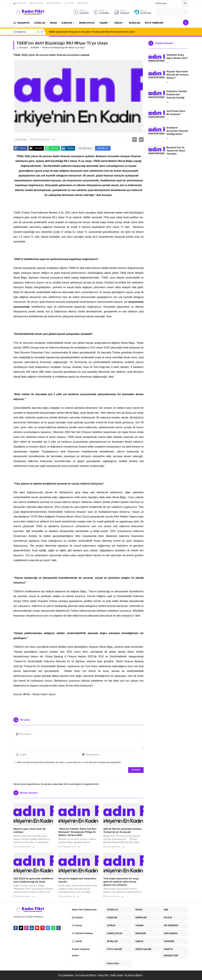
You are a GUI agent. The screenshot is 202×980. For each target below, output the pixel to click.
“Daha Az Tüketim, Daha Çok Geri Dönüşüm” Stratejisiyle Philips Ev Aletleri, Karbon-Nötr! (77, 832)
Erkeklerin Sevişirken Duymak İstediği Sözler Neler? (177, 132)
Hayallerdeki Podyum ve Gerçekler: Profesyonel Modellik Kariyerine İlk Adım (92, 32)
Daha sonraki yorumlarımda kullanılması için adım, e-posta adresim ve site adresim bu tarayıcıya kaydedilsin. (69, 762)
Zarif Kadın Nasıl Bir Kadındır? (176, 113)
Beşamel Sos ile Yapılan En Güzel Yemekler (176, 151)
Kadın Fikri (103, 975)
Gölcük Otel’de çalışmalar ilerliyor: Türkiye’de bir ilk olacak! (123, 830)
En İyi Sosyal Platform (86, 975)
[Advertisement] (79, 705)
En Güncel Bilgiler (134, 975)
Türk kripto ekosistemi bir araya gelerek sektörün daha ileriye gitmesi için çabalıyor (121, 882)
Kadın (120, 975)
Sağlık (113, 975)
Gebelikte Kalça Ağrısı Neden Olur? (177, 56)
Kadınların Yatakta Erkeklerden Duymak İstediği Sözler (177, 96)
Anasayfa (22, 48)
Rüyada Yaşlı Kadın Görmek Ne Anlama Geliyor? (178, 75)
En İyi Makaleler (66, 975)
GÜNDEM (35, 48)
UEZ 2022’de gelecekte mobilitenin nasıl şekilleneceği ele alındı (33, 880)
